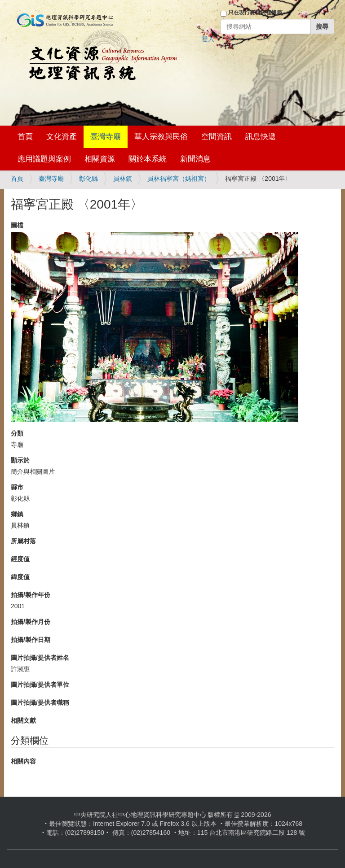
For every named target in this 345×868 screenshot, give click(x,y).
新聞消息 (195, 159)
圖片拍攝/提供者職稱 (40, 702)
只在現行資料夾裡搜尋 (255, 13)
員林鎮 (123, 179)
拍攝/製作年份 (31, 595)
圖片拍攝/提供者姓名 (40, 658)
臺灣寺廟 (106, 137)
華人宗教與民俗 (161, 137)
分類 (17, 433)
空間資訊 (217, 137)
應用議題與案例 (44, 159)
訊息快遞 (261, 137)
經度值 (20, 559)
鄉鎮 (17, 514)
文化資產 (62, 137)
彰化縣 (88, 179)
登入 (208, 39)
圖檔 (17, 225)
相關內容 (23, 761)
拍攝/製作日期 (31, 640)
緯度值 (20, 577)
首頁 (25, 137)
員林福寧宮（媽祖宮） (179, 179)
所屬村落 (23, 541)
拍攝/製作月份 (31, 622)
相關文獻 (23, 720)
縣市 (17, 487)
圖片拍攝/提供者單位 (40, 685)
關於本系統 (148, 159)
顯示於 (20, 460)
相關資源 (100, 159)
